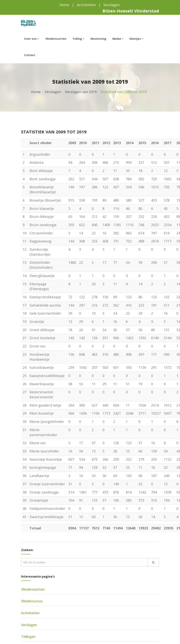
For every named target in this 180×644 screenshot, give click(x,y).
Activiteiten (86, 5)
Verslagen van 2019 (81, 92)
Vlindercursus (32, 601)
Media (118, 39)
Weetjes (136, 39)
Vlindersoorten (56, 39)
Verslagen (112, 5)
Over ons (32, 39)
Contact (30, 55)
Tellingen (28, 637)
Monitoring (98, 39)
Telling (78, 39)
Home (64, 5)
